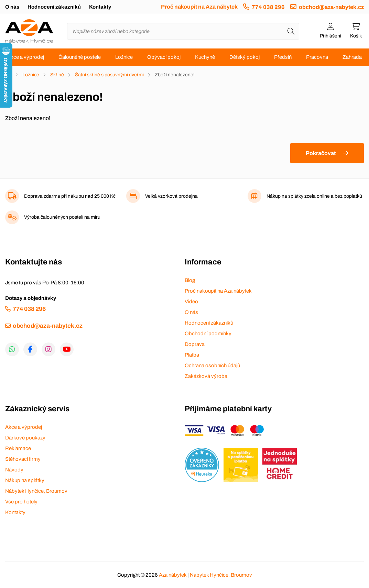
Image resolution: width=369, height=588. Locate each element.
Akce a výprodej (26, 57)
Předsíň (283, 57)
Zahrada (352, 57)
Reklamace (18, 448)
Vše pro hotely (21, 502)
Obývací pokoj (164, 57)
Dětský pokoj (245, 57)
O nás (12, 7)
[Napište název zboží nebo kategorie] (183, 31)
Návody (14, 470)
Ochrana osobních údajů (212, 366)
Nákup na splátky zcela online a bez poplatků (314, 196)
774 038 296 (268, 7)
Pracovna (317, 57)
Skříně (57, 75)
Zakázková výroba (206, 376)
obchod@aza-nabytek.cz (331, 7)
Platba (192, 355)
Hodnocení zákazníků (54, 7)
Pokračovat (321, 153)
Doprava (195, 344)
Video (191, 302)
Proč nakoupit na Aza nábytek (199, 7)
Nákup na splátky (25, 480)
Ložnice (124, 57)
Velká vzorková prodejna (171, 196)
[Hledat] (291, 31)
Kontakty (100, 7)
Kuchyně (205, 57)
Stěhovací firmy (23, 459)
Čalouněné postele (80, 57)
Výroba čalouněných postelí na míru (62, 217)
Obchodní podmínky (208, 334)
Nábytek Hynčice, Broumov (36, 491)
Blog (190, 280)
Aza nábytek (173, 575)
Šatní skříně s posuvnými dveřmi (109, 75)
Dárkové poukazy (25, 438)
